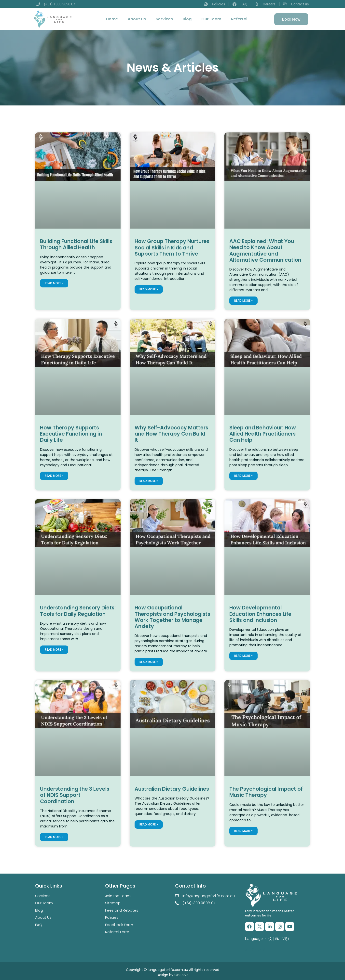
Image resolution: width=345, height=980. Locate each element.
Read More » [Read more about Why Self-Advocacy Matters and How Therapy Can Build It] (149, 481)
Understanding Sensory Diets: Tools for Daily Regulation (78, 611)
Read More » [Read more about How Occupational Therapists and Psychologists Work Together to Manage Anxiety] (149, 662)
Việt (286, 939)
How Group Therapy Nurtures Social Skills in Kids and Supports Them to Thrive (172, 247)
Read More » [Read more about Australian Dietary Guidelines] (149, 824)
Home (112, 19)
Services (164, 19)
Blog (187, 19)
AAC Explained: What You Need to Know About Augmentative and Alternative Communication (265, 251)
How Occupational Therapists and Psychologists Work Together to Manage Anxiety (172, 617)
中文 (269, 939)
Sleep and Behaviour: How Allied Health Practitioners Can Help (263, 434)
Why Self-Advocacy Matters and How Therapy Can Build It (171, 434)
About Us (137, 19)
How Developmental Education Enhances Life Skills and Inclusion (260, 614)
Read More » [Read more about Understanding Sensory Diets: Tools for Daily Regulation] (54, 650)
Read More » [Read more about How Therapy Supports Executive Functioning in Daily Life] (54, 476)
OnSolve (181, 975)
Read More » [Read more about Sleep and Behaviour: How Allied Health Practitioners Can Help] (243, 476)
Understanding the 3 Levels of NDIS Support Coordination (75, 795)
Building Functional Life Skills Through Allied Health (76, 244)
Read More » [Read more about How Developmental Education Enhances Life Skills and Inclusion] (243, 656)
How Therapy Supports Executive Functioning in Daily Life (71, 434)
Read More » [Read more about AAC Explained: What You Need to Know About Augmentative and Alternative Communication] (243, 301)
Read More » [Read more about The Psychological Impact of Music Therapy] (243, 831)
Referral (239, 19)
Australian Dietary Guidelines (172, 789)
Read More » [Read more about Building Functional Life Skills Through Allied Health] (54, 283)
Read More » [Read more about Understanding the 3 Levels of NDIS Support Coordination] (54, 837)
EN (277, 939)
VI (264, 950)
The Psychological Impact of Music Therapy (266, 792)
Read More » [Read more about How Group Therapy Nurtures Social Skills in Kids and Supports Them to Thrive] (149, 289)
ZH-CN (251, 950)
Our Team (211, 19)
